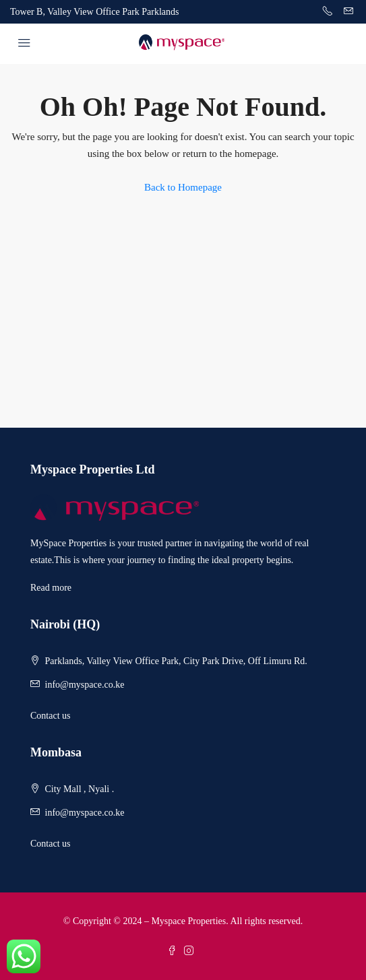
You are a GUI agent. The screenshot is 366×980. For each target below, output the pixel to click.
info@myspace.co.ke (85, 685)
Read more (51, 588)
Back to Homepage (183, 187)
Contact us (51, 716)
